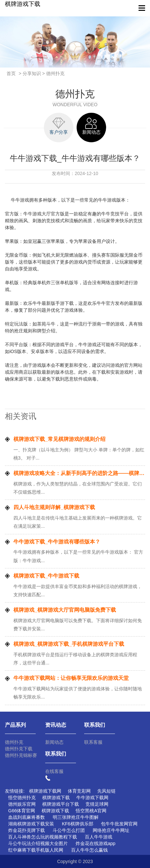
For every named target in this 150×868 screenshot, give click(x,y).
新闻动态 (54, 742)
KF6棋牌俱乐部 (78, 824)
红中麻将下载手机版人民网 (36, 850)
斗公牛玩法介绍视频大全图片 (38, 843)
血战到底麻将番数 (27, 817)
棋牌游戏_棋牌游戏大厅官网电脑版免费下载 (65, 610)
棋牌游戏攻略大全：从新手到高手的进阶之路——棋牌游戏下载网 (79, 473)
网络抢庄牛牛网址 (111, 830)
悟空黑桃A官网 (91, 811)
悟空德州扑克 (22, 798)
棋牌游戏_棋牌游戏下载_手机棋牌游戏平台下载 (69, 644)
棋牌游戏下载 (23, 4)
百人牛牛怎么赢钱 (89, 850)
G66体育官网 (22, 811)
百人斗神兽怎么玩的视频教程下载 (43, 837)
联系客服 (93, 742)
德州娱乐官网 (22, 804)
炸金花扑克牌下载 (27, 830)
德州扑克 (14, 742)
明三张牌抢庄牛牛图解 (76, 817)
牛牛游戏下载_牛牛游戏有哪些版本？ (57, 542)
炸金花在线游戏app (95, 843)
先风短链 (106, 791)
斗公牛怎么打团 (69, 830)
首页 (11, 73)
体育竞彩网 (79, 791)
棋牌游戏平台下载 (61, 804)
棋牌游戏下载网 (45, 791)
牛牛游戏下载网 (92, 798)
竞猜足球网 (97, 804)
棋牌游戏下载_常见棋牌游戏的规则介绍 (59, 439)
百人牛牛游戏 (99, 837)
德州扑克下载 (19, 749)
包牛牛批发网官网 (119, 824)
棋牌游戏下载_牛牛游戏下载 (46, 576)
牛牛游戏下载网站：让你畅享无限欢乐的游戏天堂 (71, 678)
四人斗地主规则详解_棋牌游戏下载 (54, 507)
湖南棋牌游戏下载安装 (31, 824)
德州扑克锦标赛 (21, 755)
